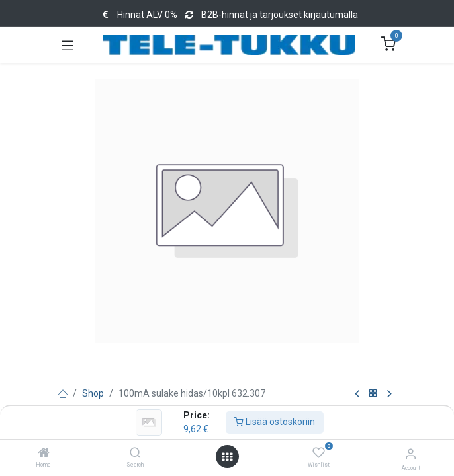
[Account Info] (411, 454)
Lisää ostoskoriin (275, 422)
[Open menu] (227, 457)
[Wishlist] (319, 453)
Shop (93, 393)
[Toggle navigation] (68, 45)
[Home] (44, 454)
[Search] (135, 454)
